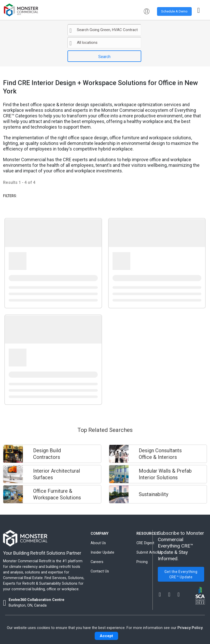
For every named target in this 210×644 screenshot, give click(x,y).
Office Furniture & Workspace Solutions (57, 494)
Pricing (142, 562)
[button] (148, 11)
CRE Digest (145, 543)
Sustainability (153, 494)
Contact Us (100, 571)
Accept (106, 636)
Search (104, 57)
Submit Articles (149, 552)
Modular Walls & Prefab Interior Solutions (165, 474)
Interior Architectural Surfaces (57, 474)
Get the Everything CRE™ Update (181, 574)
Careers (97, 562)
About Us (98, 543)
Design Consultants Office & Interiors (160, 454)
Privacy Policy (190, 628)
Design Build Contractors (47, 454)
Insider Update (102, 552)
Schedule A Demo (174, 11)
